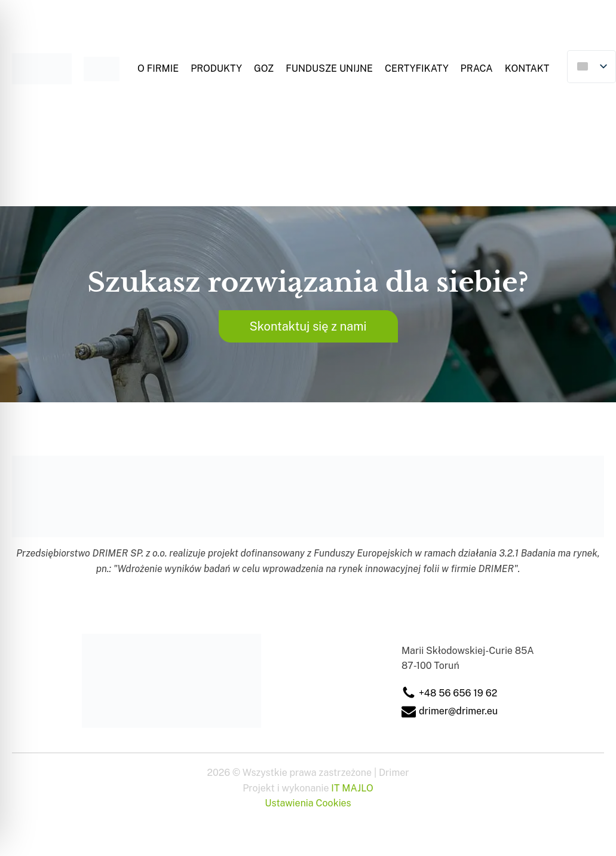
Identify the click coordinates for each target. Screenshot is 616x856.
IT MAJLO (352, 788)
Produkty (216, 68)
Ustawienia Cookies (308, 803)
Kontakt (527, 68)
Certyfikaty (417, 68)
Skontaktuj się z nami (308, 326)
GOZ (264, 68)
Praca (477, 68)
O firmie (158, 68)
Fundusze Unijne (329, 68)
